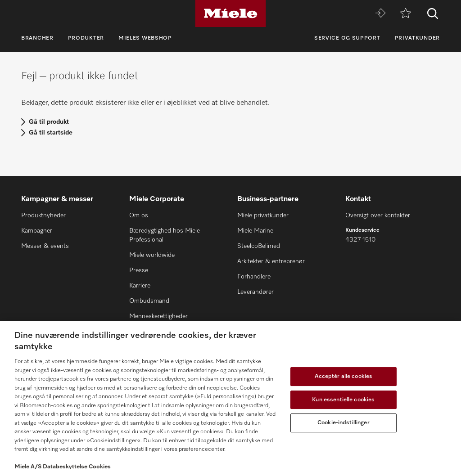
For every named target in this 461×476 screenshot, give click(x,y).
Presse (139, 270)
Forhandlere (254, 277)
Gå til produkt (49, 122)
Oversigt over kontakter (378, 216)
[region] (230, 399)
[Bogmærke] (406, 14)
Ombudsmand (149, 301)
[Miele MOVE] (380, 14)
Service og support (347, 38)
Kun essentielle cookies (343, 400)
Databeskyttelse (65, 467)
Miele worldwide (152, 255)
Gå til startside (51, 133)
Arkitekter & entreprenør (271, 261)
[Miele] (230, 13)
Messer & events (45, 246)
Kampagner (37, 231)
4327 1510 (360, 240)
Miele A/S (28, 467)
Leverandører (255, 292)
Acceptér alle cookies (344, 376)
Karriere (140, 286)
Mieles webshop (145, 38)
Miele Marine (255, 231)
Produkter (86, 38)
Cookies (100, 467)
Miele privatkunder (263, 216)
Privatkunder (417, 38)
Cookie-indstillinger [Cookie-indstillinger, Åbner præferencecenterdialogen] (343, 423)
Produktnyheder (43, 216)
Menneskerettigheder (158, 316)
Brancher (37, 38)
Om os (139, 216)
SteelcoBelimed (259, 246)
